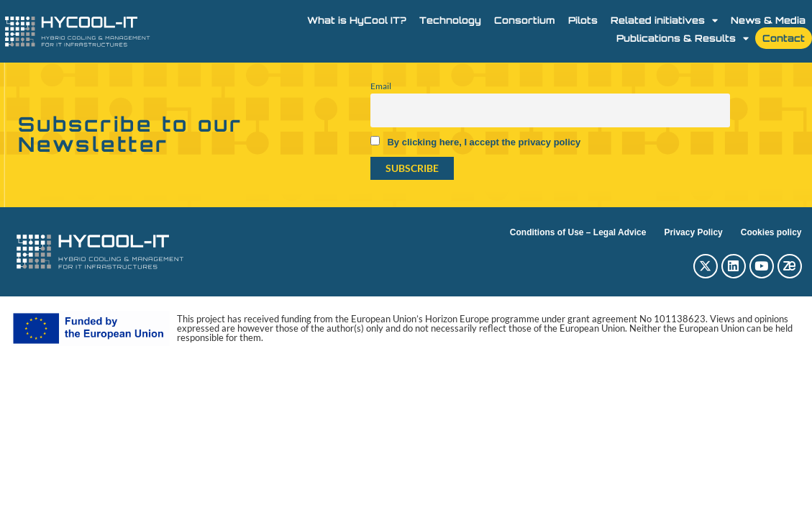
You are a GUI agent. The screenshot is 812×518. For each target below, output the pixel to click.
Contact (784, 38)
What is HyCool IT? (357, 20)
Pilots (583, 20)
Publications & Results (683, 38)
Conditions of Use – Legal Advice (578, 232)
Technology (450, 20)
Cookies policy (771, 232)
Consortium (525, 20)
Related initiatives (664, 20)
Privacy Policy (693, 232)
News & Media (768, 20)
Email (381, 86)
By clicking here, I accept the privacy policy (484, 142)
